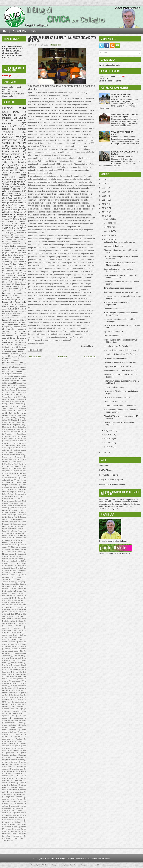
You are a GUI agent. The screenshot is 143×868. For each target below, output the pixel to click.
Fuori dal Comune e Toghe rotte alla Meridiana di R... (119, 264)
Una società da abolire (113, 246)
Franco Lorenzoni (20, 432)
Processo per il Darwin (14, 540)
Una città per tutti (17, 587)
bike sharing (18, 313)
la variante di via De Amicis (14, 143)
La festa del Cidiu (20, 471)
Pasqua (5, 302)
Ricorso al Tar (20, 177)
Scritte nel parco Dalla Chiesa (15, 570)
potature (23, 755)
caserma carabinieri (11, 316)
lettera (16, 711)
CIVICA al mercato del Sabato (117, 398)
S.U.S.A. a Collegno (19, 563)
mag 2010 (109, 430)
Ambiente (7, 126)
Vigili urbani (7, 596)
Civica (34, 31)
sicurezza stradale (16, 374)
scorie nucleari (7, 794)
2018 (104, 184)
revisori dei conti (18, 769)
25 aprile (6, 262)
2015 (104, 196)
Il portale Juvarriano (14, 453)
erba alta (6, 658)
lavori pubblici (11, 210)
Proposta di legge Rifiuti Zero (13, 542)
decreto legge (17, 640)
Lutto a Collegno (8, 494)
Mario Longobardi (8, 501)
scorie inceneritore (16, 792)
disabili (24, 646)
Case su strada (10, 392)
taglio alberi (7, 257)
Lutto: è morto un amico (114, 387)
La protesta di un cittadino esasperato (120, 406)
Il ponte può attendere (113, 332)
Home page (62, 356)
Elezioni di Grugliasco (10, 427)
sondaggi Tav (19, 808)
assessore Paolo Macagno (12, 603)
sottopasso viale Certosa (12, 811)
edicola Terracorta (11, 649)
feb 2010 (108, 443)
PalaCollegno (18, 520)
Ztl (13, 598)
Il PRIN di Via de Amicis (18, 443)
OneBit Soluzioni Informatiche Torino (94, 858)
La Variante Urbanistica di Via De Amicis (121, 354)
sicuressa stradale (10, 801)
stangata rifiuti (8, 376)
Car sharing (22, 390)
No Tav (21, 300)
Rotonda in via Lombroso (11, 561)
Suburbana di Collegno (12, 579)
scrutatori (19, 371)
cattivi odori (6, 619)
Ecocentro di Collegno (10, 425)
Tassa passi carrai (14, 179)
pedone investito (9, 744)
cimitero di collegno (17, 621)
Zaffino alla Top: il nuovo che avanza (119, 242)
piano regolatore (12, 253)
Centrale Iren (18, 395)
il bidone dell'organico (13, 670)
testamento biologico (9, 824)
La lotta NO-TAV (10, 473)
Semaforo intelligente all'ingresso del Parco (121, 95)
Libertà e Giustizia (19, 487)
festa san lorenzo (17, 663)
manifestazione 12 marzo (14, 723)
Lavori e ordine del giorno (110, 81)
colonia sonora (14, 626)
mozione (10, 170)
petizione (20, 358)
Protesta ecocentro (9, 545)
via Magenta (17, 831)
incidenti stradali (9, 347)
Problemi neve (21, 538)
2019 (104, 180)
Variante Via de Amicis (13, 182)
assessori (9, 607)
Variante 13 (6, 589)
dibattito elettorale (9, 642)
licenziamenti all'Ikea (10, 354)
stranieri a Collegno (12, 815)
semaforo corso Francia (12, 799)
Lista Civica (7, 230)
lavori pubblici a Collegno (14, 211)
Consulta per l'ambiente (14, 167)
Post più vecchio (90, 356)
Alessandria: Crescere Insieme (112, 484)
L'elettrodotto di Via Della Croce (14, 464)
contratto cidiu (7, 635)
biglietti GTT (13, 614)
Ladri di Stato (21, 480)
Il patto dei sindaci (19, 450)
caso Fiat (20, 616)
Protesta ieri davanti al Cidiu (116, 402)
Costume (21, 418)
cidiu (8, 205)
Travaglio (21, 582)
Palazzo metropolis (9, 522)
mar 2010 (109, 439)
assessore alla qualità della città (14, 605)
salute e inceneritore (10, 790)
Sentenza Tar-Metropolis (14, 573)
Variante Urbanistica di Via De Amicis (120, 362)
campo (11, 616)
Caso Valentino (11, 154)
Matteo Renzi (7, 506)
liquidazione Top (8, 716)
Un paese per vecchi (9, 584)
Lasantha (69, 865)
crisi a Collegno (21, 635)
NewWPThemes (44, 865)
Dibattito (14, 420)
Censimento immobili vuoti (16, 268)
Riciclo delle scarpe (14, 552)
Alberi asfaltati (21, 376)
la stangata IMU (17, 695)
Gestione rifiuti (11, 436)
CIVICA (16, 219)
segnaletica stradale (14, 797)
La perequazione (9, 92)
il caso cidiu (18, 672)
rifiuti (24, 253)
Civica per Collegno (58, 858)
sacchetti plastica (17, 787)
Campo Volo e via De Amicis (14, 266)
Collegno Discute (9, 406)
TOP (19, 137)
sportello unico (7, 813)
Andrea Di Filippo (14, 383)
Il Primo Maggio (10, 445)
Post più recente (35, 356)
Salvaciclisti (9, 566)
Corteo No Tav (10, 418)
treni (16, 827)
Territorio (22, 168)
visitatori (23, 834)
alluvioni (20, 598)
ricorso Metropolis (8, 771)
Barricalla (12, 388)
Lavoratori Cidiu (8, 300)
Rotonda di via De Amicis (13, 559)
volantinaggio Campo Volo (12, 838)
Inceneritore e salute (12, 293)
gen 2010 (109, 447)
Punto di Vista (17, 304)
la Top (18, 146)
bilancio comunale (18, 203)
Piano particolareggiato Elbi (14, 533)
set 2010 (108, 231)
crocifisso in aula (19, 327)
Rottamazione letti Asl (113, 336)
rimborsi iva (8, 776)
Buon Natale (18, 264)
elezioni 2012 (7, 653)
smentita (14, 806)
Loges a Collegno (17, 492)
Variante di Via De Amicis (14, 184)
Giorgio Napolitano (13, 286)
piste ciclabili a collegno (10, 750)
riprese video (18, 780)
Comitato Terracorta (14, 271)
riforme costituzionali (14, 774)
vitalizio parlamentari (14, 836)
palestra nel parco (10, 214)
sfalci (4, 374)
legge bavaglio (18, 351)
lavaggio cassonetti (9, 697)
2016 (104, 192)
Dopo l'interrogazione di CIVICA (117, 366)
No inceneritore (21, 515)
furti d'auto (17, 665)
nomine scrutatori (9, 730)
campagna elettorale (14, 186)
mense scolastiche (9, 725)
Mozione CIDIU (18, 510)
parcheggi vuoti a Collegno (13, 741)
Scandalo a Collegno (19, 568)
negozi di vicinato (17, 727)
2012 (104, 208)
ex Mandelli (17, 658)
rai (14, 767)
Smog (19, 577)
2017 (104, 188)
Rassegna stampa (19, 31)
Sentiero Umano (9, 575)
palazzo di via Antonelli (13, 191)
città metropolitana (9, 623)
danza (4, 640)
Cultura (5, 420)
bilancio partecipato (11, 242)
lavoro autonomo (18, 707)
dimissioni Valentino (19, 644)
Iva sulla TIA (18, 228)
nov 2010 (109, 223)
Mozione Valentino (9, 512)
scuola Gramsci (21, 794)
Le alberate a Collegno (13, 482)
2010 (104, 216)
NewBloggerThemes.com (103, 865)
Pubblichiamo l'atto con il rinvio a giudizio (121, 370)
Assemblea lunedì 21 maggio (125, 114)
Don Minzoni (19, 422)
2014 (104, 200)
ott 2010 (108, 227)
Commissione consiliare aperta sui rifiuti (121, 292)
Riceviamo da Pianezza (114, 309)
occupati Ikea (21, 250)
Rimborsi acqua (8, 554)
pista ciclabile (19, 748)
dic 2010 (108, 219)
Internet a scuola (10, 295)
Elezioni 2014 (14, 108)
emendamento (19, 656)
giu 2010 (108, 239)
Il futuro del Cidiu (14, 198)
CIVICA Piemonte (107, 470)
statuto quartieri (21, 813)
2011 (104, 212)
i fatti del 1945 (20, 207)
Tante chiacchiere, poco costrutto (118, 288)
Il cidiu (18, 291)
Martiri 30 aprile (18, 503)
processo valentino (17, 760)
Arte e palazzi (13, 385)
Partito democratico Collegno (13, 529)
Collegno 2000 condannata (13, 404)
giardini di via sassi (14, 340)
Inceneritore (7, 200)
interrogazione (10, 140)
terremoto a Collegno (12, 822)
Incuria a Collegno (11, 457)
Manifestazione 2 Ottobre (12, 499)
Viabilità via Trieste (13, 591)
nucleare (9, 358)
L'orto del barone (13, 466)
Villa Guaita (19, 239)
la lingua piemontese (18, 686)
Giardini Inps (22, 439)
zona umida (6, 841)
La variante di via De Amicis (116, 346)
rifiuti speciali (22, 771)
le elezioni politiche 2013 (11, 709)
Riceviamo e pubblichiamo (115, 358)
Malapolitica (22, 494)
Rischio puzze (18, 556)
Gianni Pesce (21, 284)
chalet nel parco (20, 322)
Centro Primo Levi (9, 397)
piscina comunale (10, 193)
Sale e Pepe (8, 307)
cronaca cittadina (11, 189)
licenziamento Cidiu (16, 713)
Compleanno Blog (9, 273)
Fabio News (104, 465)
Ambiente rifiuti (19, 196)
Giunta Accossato (11, 441)
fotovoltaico (6, 665)
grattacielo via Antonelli (12, 342)
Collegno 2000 (11, 157)
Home (5, 31)
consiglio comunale (12, 148)
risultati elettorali (9, 783)
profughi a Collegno (10, 762)
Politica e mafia (9, 536)
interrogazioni (17, 681)
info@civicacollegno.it (108, 508)
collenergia (22, 623)
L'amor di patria (18, 462)
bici (17, 612)
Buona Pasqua (10, 390)
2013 (104, 204)
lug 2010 (108, 235)
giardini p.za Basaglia (19, 667)
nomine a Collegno (19, 356)
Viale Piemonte (18, 593)
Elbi (22, 425)
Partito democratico (16, 526)
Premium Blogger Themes (83, 865)
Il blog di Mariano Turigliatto (111, 480)
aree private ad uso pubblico (13, 600)
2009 (104, 453)
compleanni (18, 633)
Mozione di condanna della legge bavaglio (122, 350)
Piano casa (22, 531)
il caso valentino (12, 151)
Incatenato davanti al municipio (13, 455)
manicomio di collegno (18, 720)
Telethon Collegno (8, 582)
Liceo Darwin (10, 489)
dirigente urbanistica (12, 646)
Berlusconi (22, 388)
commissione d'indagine (12, 628)
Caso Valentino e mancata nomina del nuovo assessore (120, 277)
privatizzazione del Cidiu (12, 363)
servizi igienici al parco (14, 255)
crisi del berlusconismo (14, 637)
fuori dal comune (19, 338)
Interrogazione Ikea (9, 459)
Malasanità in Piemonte (14, 496)
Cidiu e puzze (19, 402)
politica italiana (10, 360)
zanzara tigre (18, 259)
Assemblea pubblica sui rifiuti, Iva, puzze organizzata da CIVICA (62, 39)
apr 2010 (109, 435)
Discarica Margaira (19, 280)
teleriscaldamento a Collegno (13, 820)
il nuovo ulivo (9, 676)
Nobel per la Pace (11, 517)
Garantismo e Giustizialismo (16, 434)
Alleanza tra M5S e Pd (14, 378)
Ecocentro (9, 282)
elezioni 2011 (19, 651)
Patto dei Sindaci (8, 531)
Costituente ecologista (109, 475)
